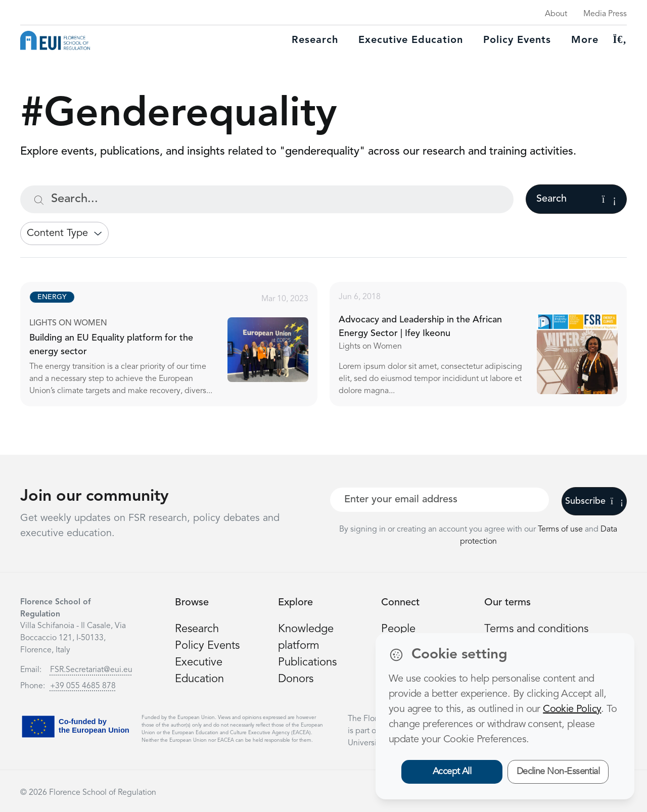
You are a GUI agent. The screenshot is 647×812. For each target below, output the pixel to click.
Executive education (411, 40)
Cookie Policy (572, 709)
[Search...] (267, 199)
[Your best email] (440, 500)
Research (315, 40)
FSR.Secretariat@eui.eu (91, 670)
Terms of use (561, 530)
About (556, 14)
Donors (296, 679)
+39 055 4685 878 (83, 686)
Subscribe (594, 501)
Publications (307, 662)
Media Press (605, 14)
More (585, 40)
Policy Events (517, 40)
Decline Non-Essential (558, 772)
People (398, 629)
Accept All (452, 772)
